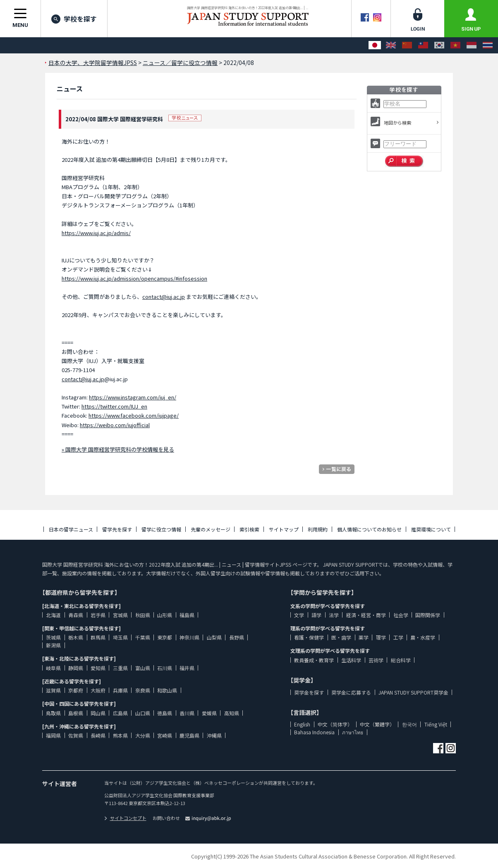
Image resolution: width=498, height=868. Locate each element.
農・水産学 (423, 637)
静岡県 (76, 668)
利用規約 (318, 529)
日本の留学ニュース (71, 529)
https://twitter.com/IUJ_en (114, 406)
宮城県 (120, 615)
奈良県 (143, 690)
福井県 (187, 668)
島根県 (76, 713)
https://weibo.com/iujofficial (115, 425)
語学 (316, 615)
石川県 (165, 668)
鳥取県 (53, 713)
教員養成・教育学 (314, 660)
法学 (334, 615)
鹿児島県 (189, 735)
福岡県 (53, 735)
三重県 (120, 668)
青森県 (76, 615)
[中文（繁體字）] (423, 45)
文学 (299, 615)
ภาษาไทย (353, 732)
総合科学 (401, 660)
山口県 (143, 713)
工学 (398, 637)
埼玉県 (120, 637)
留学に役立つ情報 (161, 529)
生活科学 (351, 660)
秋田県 (143, 615)
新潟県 (53, 645)
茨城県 (53, 637)
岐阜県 (53, 668)
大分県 (143, 735)
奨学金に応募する (351, 692)
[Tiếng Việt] (455, 45)
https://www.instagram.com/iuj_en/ (133, 397)
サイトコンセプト (125, 818)
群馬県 (98, 637)
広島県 (120, 713)
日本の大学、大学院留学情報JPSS (93, 63)
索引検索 (249, 529)
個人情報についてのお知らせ (369, 529)
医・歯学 (341, 637)
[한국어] (439, 45)
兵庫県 (120, 690)
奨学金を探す (309, 692)
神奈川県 (189, 637)
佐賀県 (76, 735)
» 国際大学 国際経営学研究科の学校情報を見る (118, 449)
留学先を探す (117, 529)
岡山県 (98, 713)
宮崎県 (165, 735)
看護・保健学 (309, 637)
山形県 (165, 615)
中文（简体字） (335, 724)
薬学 (364, 637)
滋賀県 (53, 690)
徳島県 (165, 713)
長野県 (237, 637)
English (302, 724)
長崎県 (98, 735)
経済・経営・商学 (366, 615)
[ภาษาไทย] (488, 45)
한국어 (409, 724)
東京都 (165, 637)
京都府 (76, 690)
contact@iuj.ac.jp (164, 297)
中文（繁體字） (377, 724)
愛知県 (98, 668)
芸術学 (376, 660)
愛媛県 (209, 713)
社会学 (401, 615)
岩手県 (98, 615)
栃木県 (76, 637)
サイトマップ (284, 529)
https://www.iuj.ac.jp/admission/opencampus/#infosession (134, 278)
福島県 (187, 615)
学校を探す (74, 19)
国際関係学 (428, 615)
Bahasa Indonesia (314, 732)
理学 (381, 637)
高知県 (232, 713)
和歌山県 (167, 690)
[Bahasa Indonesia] (472, 45)
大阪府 (98, 690)
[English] (391, 45)
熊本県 (120, 735)
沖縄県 (214, 735)
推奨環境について (431, 529)
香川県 (187, 713)
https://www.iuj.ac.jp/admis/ (96, 233)
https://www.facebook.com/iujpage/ (134, 415)
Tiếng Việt (436, 724)
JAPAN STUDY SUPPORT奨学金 (413, 692)
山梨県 (214, 637)
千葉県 (143, 637)
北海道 (53, 615)
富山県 (143, 668)
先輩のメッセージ (211, 529)
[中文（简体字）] (407, 45)
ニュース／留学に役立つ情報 (180, 63)
